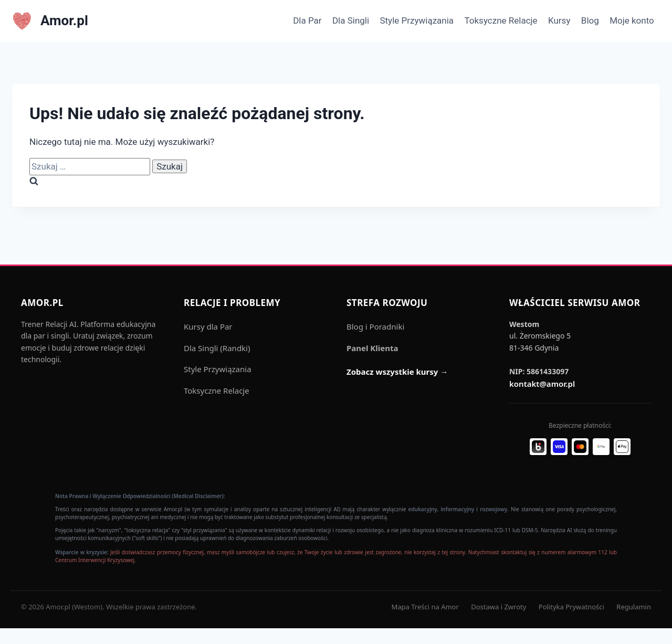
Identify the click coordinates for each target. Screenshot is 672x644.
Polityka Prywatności (571, 607)
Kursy (559, 20)
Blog (590, 20)
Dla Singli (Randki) (217, 348)
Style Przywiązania (417, 20)
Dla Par (307, 20)
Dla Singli (351, 20)
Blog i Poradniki (375, 326)
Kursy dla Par (208, 326)
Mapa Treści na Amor (425, 607)
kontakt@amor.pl (542, 384)
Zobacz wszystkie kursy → (397, 372)
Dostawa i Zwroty (498, 607)
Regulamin (634, 607)
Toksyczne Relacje (501, 20)
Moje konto (632, 20)
